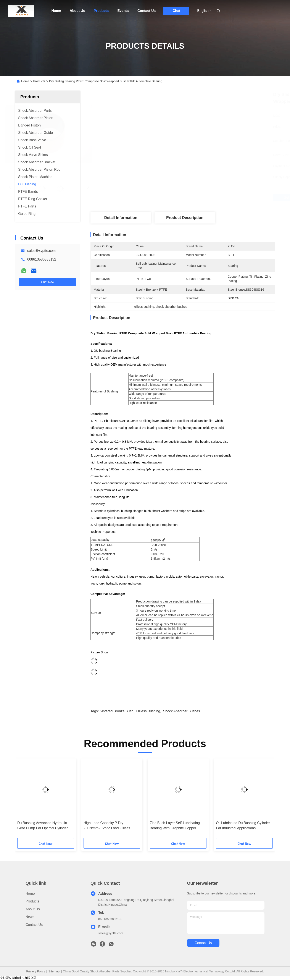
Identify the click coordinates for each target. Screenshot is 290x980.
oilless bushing (148, 711)
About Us (77, 11)
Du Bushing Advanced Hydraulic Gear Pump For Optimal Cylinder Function (43, 826)
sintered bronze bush (117, 711)
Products (101, 11)
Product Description (185, 218)
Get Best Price (208, 198)
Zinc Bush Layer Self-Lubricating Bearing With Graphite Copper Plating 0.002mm (175, 826)
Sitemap (54, 971)
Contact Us (147, 11)
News (30, 917)
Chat (177, 11)
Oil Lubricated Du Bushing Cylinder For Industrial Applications (243, 825)
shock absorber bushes (181, 711)
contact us (203, 943)
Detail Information (121, 218)
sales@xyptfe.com (41, 251)
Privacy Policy (36, 971)
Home (56, 11)
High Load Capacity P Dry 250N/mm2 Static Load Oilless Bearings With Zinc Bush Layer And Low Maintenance (111, 826)
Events (123, 11)
